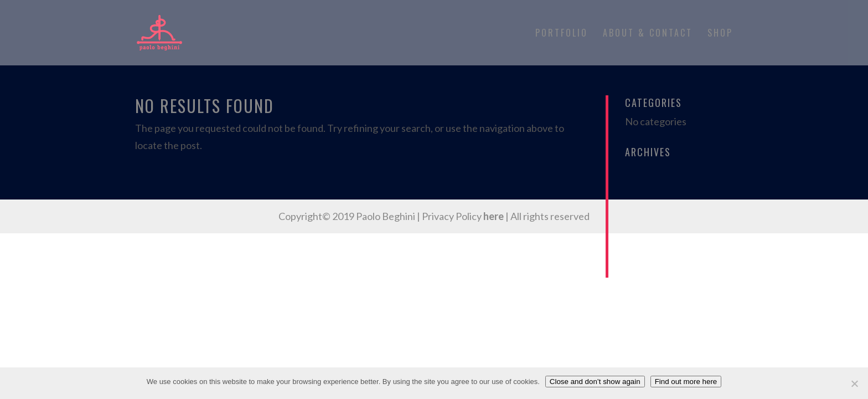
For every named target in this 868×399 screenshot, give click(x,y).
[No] (854, 383)
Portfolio (562, 34)
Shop (720, 34)
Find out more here (686, 382)
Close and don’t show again (595, 382)
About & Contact (648, 34)
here (494, 216)
